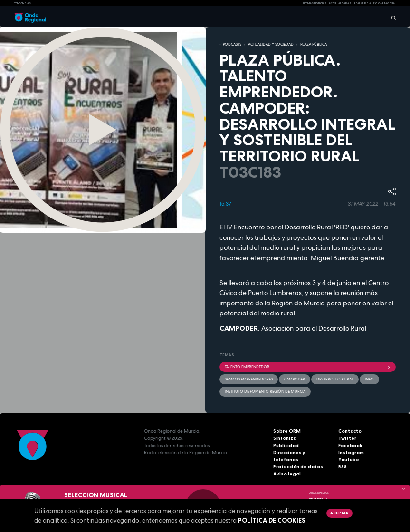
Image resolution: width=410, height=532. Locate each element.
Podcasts (232, 44)
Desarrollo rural (335, 379)
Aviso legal (287, 474)
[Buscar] (392, 17)
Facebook (350, 445)
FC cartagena (384, 3)
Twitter (347, 438)
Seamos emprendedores (249, 379)
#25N (332, 3)
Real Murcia (362, 3)
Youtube (349, 460)
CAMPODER (295, 379)
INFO (369, 379)
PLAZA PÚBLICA (314, 44)
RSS (343, 467)
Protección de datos (298, 467)
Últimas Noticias (315, 3)
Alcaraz (345, 3)
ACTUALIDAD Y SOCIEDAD (271, 44)
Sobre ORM (287, 431)
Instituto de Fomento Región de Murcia (265, 391)
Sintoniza (285, 438)
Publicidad (286, 445)
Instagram (351, 452)
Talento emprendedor (308, 367)
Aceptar (339, 513)
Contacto (350, 431)
